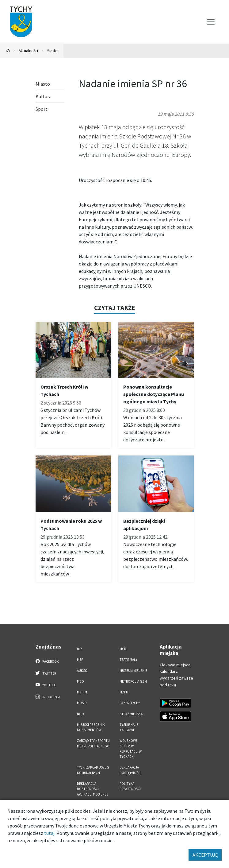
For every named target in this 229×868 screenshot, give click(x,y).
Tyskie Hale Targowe (129, 727)
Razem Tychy (130, 703)
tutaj (49, 833)
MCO (80, 681)
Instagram (48, 697)
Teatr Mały (128, 660)
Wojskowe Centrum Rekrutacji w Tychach (131, 749)
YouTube (46, 685)
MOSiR (82, 703)
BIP (79, 649)
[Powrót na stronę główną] (8, 51)
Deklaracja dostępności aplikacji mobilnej (93, 789)
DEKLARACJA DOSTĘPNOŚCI (130, 770)
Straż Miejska (131, 714)
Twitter (46, 673)
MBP (80, 660)
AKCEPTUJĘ (205, 855)
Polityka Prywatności (130, 786)
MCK (123, 649)
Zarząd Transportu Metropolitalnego (93, 743)
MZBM (124, 692)
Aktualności (28, 51)
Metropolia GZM (133, 681)
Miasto (52, 51)
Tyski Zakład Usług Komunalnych (93, 770)
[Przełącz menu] (211, 22)
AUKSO (82, 671)
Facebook (47, 661)
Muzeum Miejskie (133, 671)
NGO (80, 714)
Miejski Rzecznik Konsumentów (91, 727)
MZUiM (82, 692)
